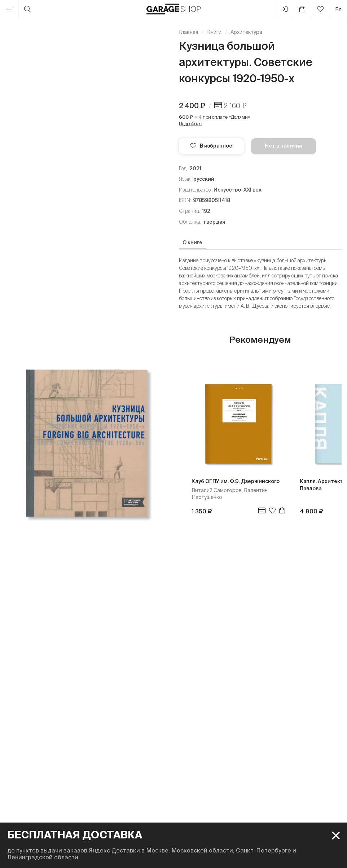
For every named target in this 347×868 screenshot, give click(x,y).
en (338, 9)
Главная (188, 32)
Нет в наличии (284, 146)
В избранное (211, 146)
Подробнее (190, 124)
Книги (214, 32)
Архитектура (246, 32)
